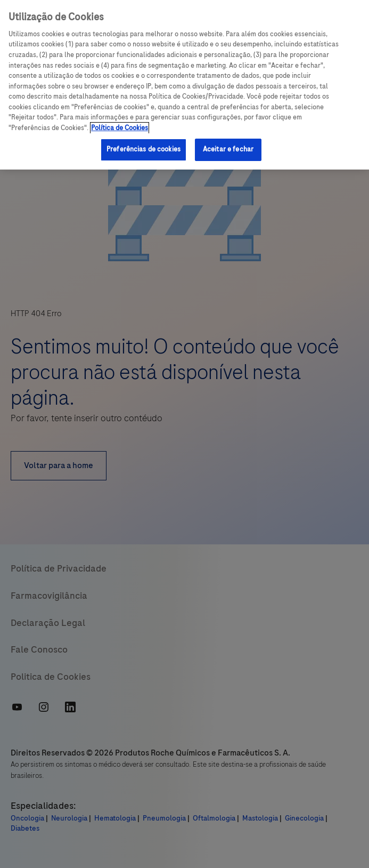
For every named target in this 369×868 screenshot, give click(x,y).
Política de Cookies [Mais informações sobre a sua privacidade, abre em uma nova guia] (120, 128)
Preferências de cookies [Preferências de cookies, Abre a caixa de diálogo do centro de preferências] (143, 149)
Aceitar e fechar (228, 149)
